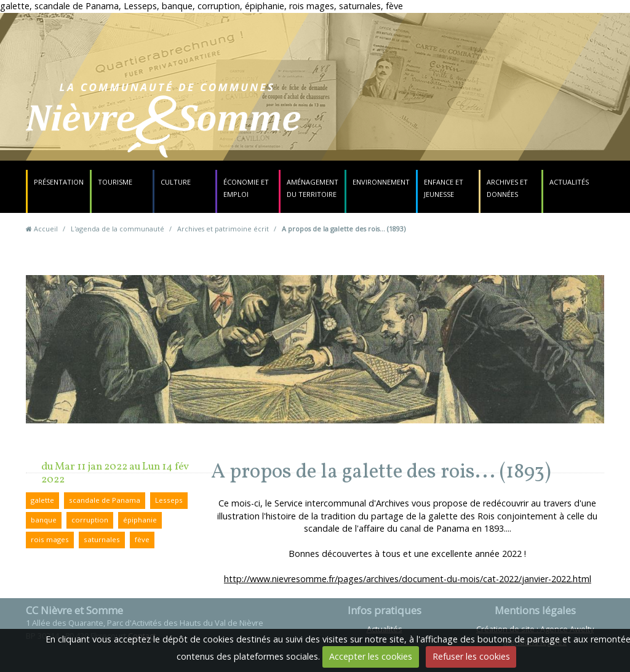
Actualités (569, 182)
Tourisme (115, 182)
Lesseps (169, 500)
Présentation (59, 182)
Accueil (46, 229)
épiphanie (140, 520)
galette (42, 500)
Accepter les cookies (371, 656)
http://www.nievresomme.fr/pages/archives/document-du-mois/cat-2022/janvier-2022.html (408, 579)
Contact (393, 126)
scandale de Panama (105, 500)
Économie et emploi (246, 188)
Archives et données (507, 188)
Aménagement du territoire (313, 188)
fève (142, 539)
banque (44, 520)
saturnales (102, 539)
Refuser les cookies (471, 656)
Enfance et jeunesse (444, 188)
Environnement (381, 182)
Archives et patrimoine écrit (223, 229)
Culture (176, 182)
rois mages (50, 539)
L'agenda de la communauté (118, 229)
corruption (90, 520)
